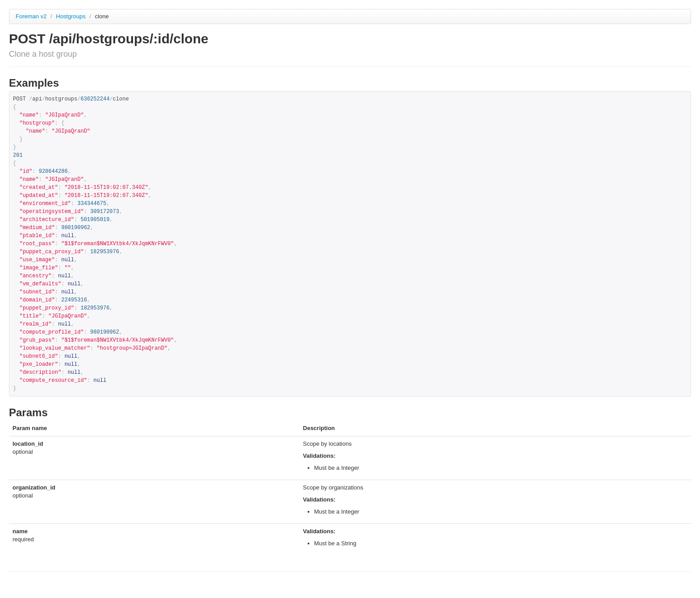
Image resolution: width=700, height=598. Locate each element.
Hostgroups (71, 16)
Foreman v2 (31, 16)
